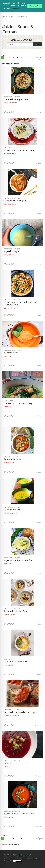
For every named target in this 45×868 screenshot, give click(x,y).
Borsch (7, 763)
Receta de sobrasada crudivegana (21, 712)
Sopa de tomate (12, 353)
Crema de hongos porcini (17, 99)
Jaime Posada (8, 407)
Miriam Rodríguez (9, 463)
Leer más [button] (16, 8)
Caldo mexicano (12, 459)
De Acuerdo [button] (34, 6)
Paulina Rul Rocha (10, 154)
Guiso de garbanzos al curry (18, 403)
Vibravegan (8, 356)
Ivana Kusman (8, 817)
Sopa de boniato (12, 510)
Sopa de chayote (12, 251)
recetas (10, 17)
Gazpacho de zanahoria (16, 662)
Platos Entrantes (21, 17)
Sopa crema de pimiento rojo (19, 814)
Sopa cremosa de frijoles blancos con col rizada (21, 303)
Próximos (40, 58)
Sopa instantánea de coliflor (18, 560)
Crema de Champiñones (16, 611)
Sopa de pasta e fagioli (15, 201)
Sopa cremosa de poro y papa (19, 150)
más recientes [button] (15, 64)
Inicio (3, 17)
